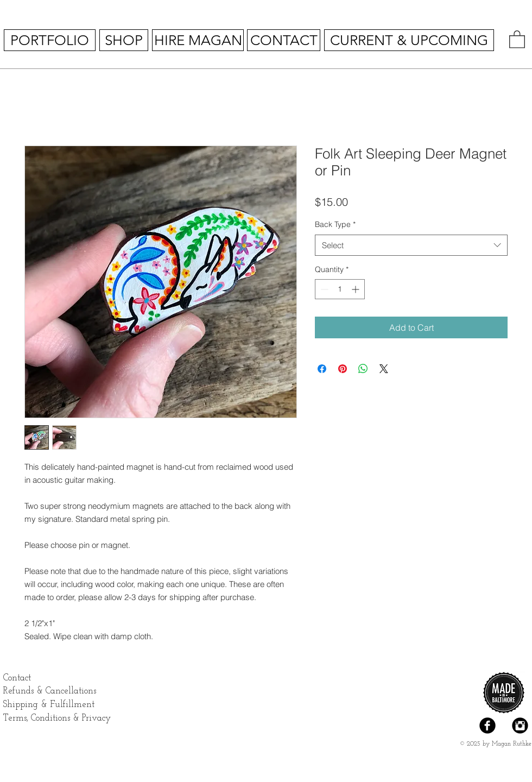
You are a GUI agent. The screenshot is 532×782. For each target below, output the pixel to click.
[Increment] (356, 289)
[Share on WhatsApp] (363, 369)
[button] (517, 39)
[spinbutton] (340, 289)
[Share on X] (384, 369)
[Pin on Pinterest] (343, 369)
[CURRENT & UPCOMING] (409, 40)
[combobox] (411, 245)
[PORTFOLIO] (50, 40)
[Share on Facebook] (322, 369)
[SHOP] (124, 40)
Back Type (335, 224)
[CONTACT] (284, 40)
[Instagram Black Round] (520, 726)
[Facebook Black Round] (487, 726)
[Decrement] (323, 289)
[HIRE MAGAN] (198, 40)
